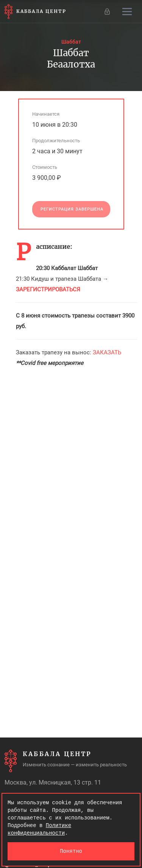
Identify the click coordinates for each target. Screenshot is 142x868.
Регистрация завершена (72, 209)
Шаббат (71, 42)
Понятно (71, 851)
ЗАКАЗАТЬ (107, 352)
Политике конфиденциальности (39, 829)
